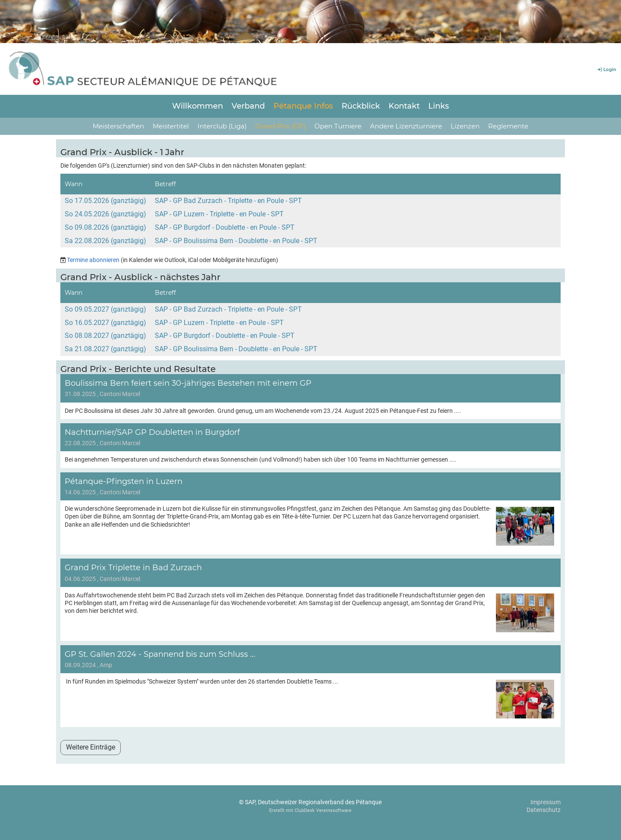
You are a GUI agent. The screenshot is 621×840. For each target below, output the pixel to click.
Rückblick (361, 106)
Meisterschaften (118, 126)
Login (606, 70)
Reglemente (508, 126)
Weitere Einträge (91, 747)
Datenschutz (544, 810)
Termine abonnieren (93, 260)
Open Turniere (338, 126)
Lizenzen (465, 126)
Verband (248, 106)
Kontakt (404, 106)
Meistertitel (171, 126)
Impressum (546, 802)
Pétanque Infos (303, 106)
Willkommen (198, 106)
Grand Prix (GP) (281, 126)
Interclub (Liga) (222, 126)
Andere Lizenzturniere (406, 126)
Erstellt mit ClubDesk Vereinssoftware (310, 810)
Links (439, 106)
